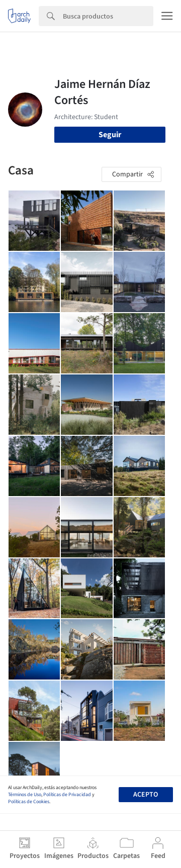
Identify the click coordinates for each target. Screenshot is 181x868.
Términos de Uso (25, 795)
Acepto (146, 795)
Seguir (110, 135)
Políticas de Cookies (29, 802)
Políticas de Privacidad (67, 795)
